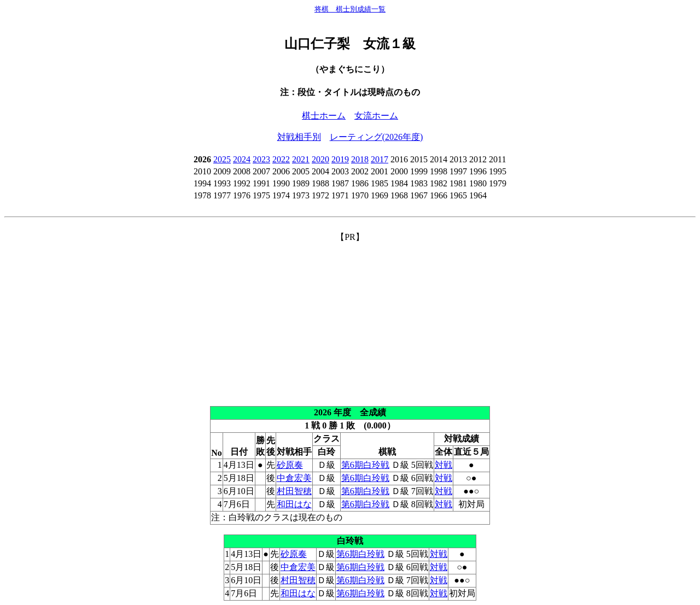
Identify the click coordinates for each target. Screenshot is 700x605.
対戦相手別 (299, 137)
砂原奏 (290, 465)
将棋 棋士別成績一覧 (350, 9)
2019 (340, 159)
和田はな (294, 504)
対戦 (444, 465)
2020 (320, 159)
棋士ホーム (324, 116)
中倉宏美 (294, 478)
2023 (261, 159)
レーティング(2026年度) (377, 137)
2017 (380, 159)
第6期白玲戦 (365, 465)
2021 (301, 159)
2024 (242, 159)
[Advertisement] (350, 320)
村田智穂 (294, 491)
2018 (360, 159)
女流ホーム (376, 116)
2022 (281, 159)
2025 (222, 159)
